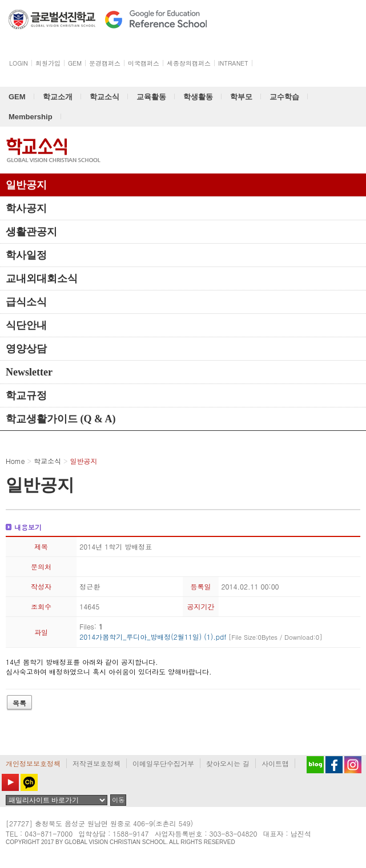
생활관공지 (31, 232)
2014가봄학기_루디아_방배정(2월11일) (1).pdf (201, 637)
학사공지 (26, 208)
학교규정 (26, 395)
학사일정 (26, 255)
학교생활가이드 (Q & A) (61, 419)
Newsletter (29, 372)
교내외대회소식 (42, 278)
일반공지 (26, 185)
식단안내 (26, 325)
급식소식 (26, 302)
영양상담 (26, 349)
